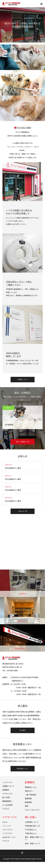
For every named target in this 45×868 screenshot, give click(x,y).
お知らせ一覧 (23, 511)
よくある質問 (7, 805)
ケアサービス (7, 794)
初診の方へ (29, 791)
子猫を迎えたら (31, 833)
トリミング (7, 826)
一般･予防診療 (30, 795)
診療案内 (6, 790)
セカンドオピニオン (33, 810)
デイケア (6, 841)
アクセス (6, 809)
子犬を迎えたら (31, 830)
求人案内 (23, 730)
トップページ (7, 782)
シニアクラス (7, 833)
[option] (22, 21)
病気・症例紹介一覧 (23, 442)
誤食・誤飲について (33, 843)
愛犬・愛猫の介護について (34, 838)
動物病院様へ (7, 801)
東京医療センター (23, 769)
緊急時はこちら (31, 787)
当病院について (23, 379)
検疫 (27, 806)
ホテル (5, 822)
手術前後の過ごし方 (33, 826)
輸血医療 (28, 802)
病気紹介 (8, 408)
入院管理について (32, 822)
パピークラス (7, 830)
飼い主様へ (7, 797)
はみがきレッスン (9, 837)
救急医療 (28, 798)
